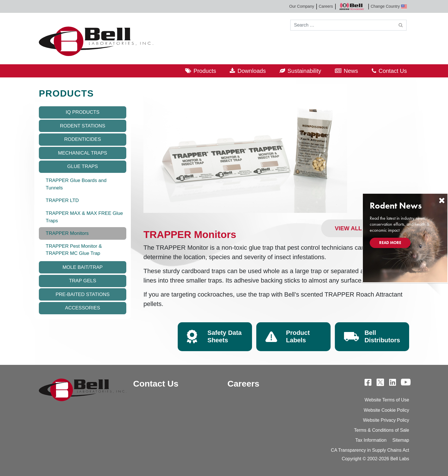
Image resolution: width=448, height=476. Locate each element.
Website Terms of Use (387, 400)
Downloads (252, 71)
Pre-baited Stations (82, 294)
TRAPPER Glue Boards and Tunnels (76, 184)
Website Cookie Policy (386, 410)
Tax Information (371, 440)
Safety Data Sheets (225, 336)
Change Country (389, 6)
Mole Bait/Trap (83, 267)
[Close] (442, 200)
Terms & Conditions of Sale (382, 430)
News (351, 71)
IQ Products (83, 112)
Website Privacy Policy (386, 420)
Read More (390, 243)
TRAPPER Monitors (67, 233)
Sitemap (401, 440)
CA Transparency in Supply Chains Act (370, 450)
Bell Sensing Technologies (352, 6)
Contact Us (393, 71)
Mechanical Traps (83, 153)
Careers (326, 6)
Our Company (302, 6)
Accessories (83, 308)
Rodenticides (83, 139)
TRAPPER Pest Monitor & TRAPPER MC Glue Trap (74, 250)
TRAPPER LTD (62, 200)
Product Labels (298, 336)
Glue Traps (82, 166)
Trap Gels (82, 281)
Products (205, 71)
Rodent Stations (83, 126)
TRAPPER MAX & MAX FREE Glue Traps (84, 217)
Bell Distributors (382, 336)
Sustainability (304, 71)
